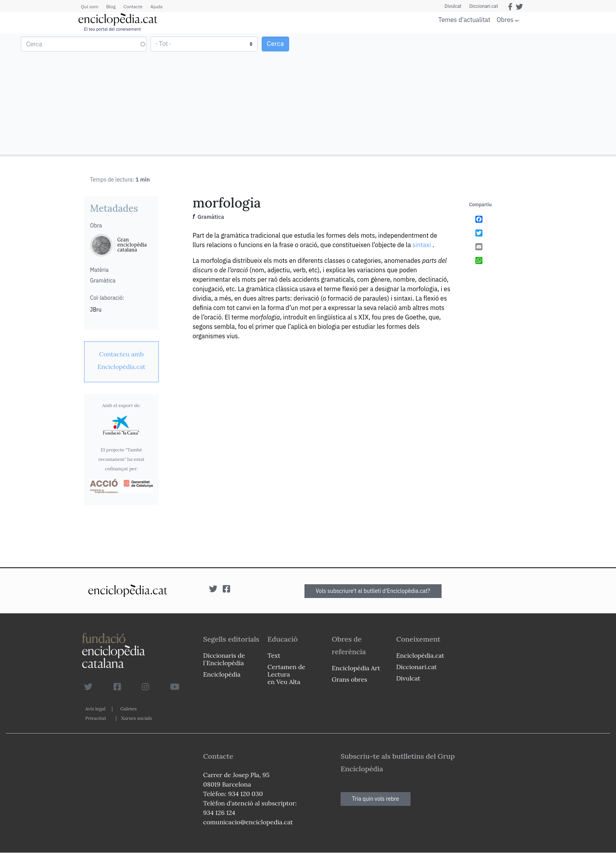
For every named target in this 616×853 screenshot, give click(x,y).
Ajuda (157, 6)
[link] (121, 360)
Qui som (90, 6)
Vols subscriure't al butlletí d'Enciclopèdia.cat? (373, 591)
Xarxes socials (136, 718)
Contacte (133, 6)
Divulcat (453, 6)
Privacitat (96, 718)
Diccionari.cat (483, 6)
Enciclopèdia (222, 674)
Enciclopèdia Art (356, 668)
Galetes (128, 709)
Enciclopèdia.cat (420, 655)
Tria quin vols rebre (376, 799)
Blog (111, 6)
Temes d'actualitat (464, 20)
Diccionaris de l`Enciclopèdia (224, 659)
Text (274, 655)
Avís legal (95, 709)
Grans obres (350, 679)
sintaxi (422, 245)
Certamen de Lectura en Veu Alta (286, 674)
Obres (505, 19)
